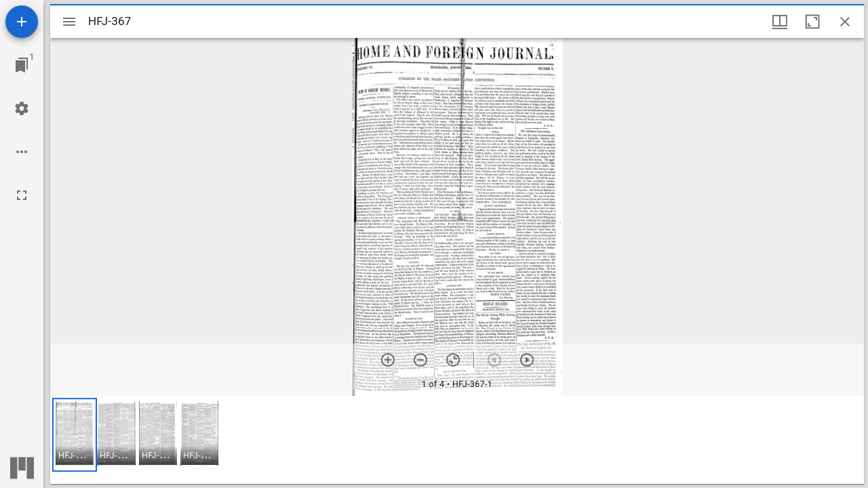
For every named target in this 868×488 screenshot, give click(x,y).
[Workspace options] (22, 152)
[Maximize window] (812, 22)
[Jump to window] (22, 65)
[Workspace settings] (22, 108)
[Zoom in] (388, 360)
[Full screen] (22, 195)
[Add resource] (22, 22)
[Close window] (845, 22)
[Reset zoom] (453, 360)
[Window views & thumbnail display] (780, 22)
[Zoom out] (420, 360)
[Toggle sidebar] (69, 22)
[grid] (457, 440)
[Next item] (527, 360)
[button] (75, 435)
